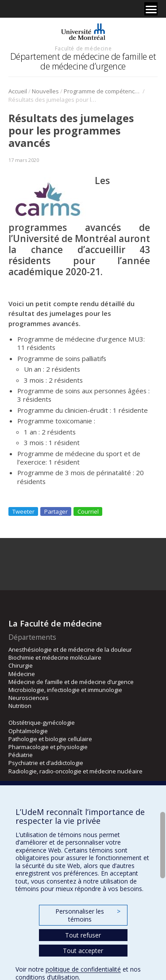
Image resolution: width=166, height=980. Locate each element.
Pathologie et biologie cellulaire (50, 739)
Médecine (22, 674)
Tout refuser (83, 935)
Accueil (18, 91)
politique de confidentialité (83, 969)
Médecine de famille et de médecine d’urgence (71, 682)
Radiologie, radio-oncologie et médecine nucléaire (75, 771)
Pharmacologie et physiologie (48, 747)
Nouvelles (45, 91)
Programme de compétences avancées (102, 91)
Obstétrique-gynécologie (42, 723)
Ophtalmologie (28, 731)
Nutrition (20, 706)
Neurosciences (29, 698)
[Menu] (151, 9)
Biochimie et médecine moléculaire (55, 657)
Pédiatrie (21, 755)
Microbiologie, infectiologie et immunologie (65, 690)
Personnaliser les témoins (88, 915)
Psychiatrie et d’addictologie (46, 763)
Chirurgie (21, 665)
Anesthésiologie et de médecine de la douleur (70, 649)
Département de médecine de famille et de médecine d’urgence (83, 61)
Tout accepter (83, 951)
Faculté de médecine (83, 48)
